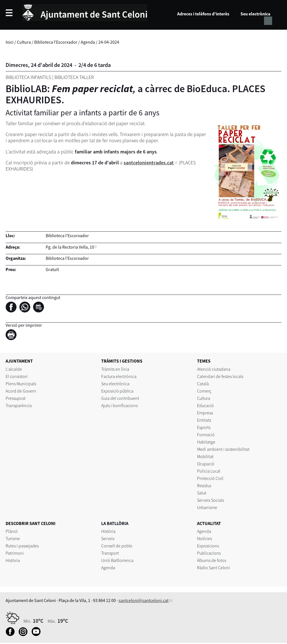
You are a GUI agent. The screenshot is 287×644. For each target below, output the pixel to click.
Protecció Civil (210, 478)
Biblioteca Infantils (28, 77)
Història (13, 560)
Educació (205, 405)
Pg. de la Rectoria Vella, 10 (70, 247)
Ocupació (206, 464)
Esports (204, 427)
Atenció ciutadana (214, 369)
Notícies (204, 538)
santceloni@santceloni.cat (143, 600)
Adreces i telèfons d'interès (203, 14)
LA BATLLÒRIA (115, 523)
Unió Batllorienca (117, 560)
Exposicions (208, 546)
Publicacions (209, 553)
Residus (204, 486)
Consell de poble (117, 546)
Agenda (88, 42)
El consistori (17, 376)
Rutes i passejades (22, 546)
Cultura (24, 42)
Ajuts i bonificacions (119, 405)
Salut (202, 493)
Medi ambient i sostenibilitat (223, 449)
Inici (10, 42)
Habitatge (206, 442)
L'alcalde (14, 369)
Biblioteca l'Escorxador (56, 42)
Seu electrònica (255, 14)
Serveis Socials (210, 500)
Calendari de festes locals (220, 376)
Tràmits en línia (115, 369)
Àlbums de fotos (212, 560)
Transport (110, 553)
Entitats (204, 420)
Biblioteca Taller (74, 77)
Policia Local (209, 471)
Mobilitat (205, 456)
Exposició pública (117, 391)
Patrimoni (15, 553)
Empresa (205, 413)
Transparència (19, 405)
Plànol (12, 531)
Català (203, 384)
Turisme (13, 538)
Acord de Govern (21, 391)
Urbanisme (207, 507)
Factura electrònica (119, 376)
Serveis (108, 538)
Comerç (204, 391)
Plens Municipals (21, 384)
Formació (206, 435)
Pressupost (16, 398)
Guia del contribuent (120, 398)
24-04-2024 (109, 42)
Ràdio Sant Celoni (214, 568)
